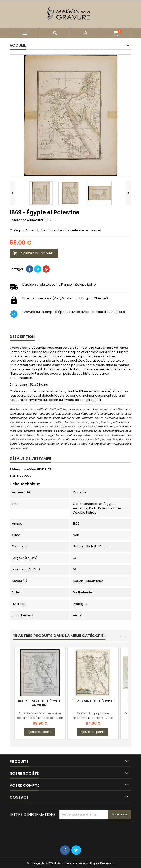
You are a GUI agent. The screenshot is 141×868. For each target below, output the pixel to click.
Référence (18, 220)
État (13, 476)
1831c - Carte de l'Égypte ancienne (40, 703)
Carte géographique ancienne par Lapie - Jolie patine (93, 718)
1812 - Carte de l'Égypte (93, 701)
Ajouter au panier (33, 253)
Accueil (18, 45)
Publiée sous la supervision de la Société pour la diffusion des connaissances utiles (40, 718)
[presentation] (96, 831)
